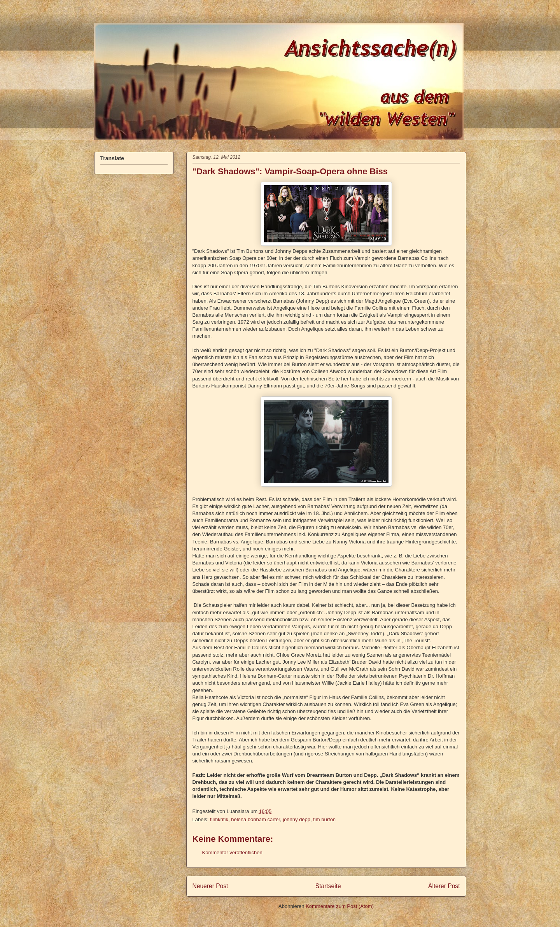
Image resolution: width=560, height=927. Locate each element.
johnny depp (297, 819)
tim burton (324, 819)
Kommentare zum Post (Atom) (340, 906)
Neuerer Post (210, 886)
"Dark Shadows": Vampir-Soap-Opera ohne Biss (290, 171)
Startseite (328, 886)
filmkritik (219, 819)
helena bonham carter (255, 819)
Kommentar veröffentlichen (232, 853)
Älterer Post (444, 886)
